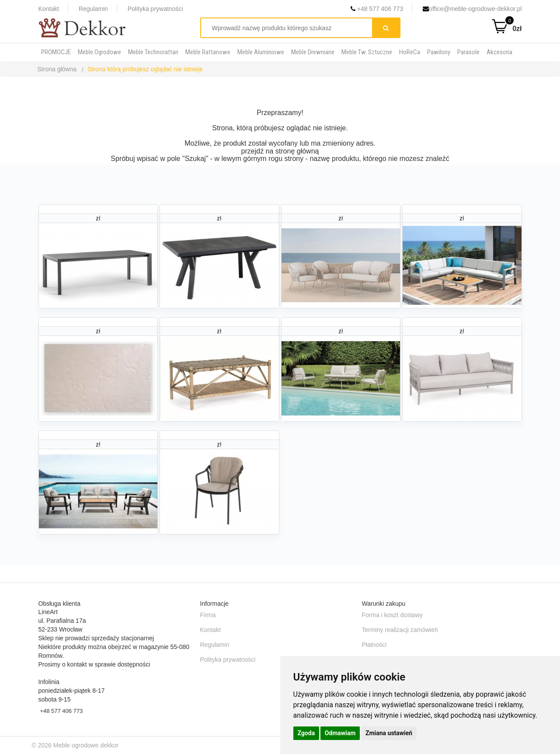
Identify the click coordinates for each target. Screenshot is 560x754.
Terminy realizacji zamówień (400, 630)
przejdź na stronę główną (280, 151)
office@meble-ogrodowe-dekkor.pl (472, 9)
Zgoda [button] (306, 733)
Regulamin (93, 9)
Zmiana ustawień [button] (389, 733)
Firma (208, 615)
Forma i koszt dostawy (392, 615)
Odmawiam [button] (340, 733)
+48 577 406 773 (377, 9)
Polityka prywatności (155, 9)
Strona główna (57, 69)
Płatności (374, 645)
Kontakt (49, 9)
